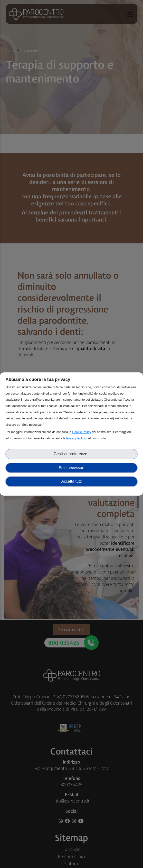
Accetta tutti (72, 481)
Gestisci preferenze (71, 454)
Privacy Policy (76, 438)
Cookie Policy (82, 432)
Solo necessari (71, 468)
